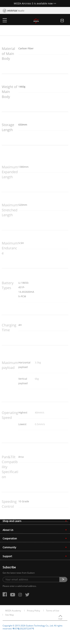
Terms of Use (53, 611)
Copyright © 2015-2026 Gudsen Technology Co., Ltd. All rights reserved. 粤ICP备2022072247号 (33, 627)
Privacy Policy (34, 611)
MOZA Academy (13, 611)
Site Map (10, 615)
